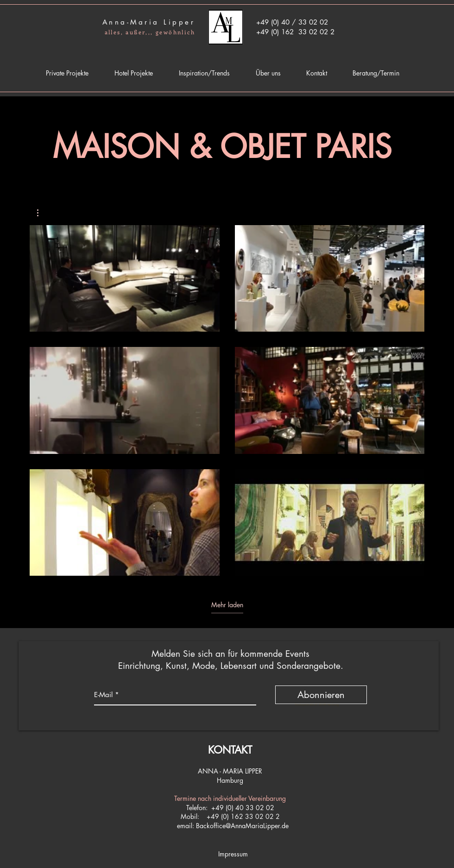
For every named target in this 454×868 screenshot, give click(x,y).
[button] (42, 213)
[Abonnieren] (321, 695)
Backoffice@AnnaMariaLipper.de (242, 826)
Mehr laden (227, 605)
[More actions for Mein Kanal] (42, 213)
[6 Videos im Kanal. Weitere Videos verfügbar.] (227, 400)
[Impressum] (233, 854)
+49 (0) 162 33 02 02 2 (243, 816)
